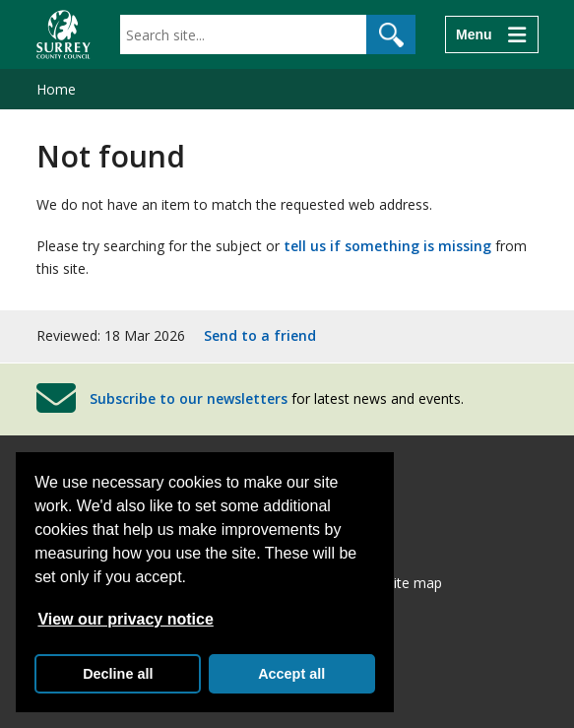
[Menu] (491, 34)
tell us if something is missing (387, 246)
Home (56, 89)
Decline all (118, 674)
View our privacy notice (125, 619)
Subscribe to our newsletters (189, 397)
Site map (414, 583)
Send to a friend (260, 335)
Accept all (291, 674)
